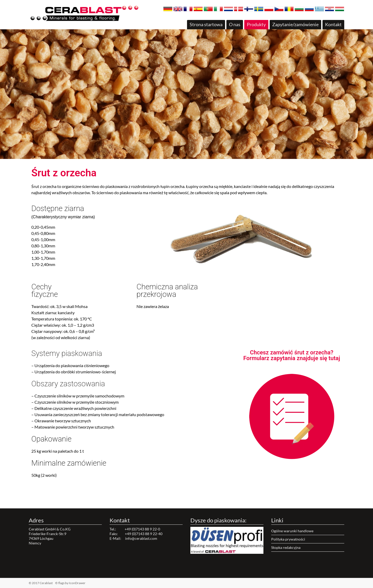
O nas (235, 24)
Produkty (256, 24)
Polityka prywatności (288, 539)
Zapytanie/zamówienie (295, 24)
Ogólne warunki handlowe (292, 531)
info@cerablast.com (141, 538)
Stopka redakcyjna (286, 547)
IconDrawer (77, 583)
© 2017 (49, 583)
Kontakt (333, 24)
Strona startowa (206, 24)
